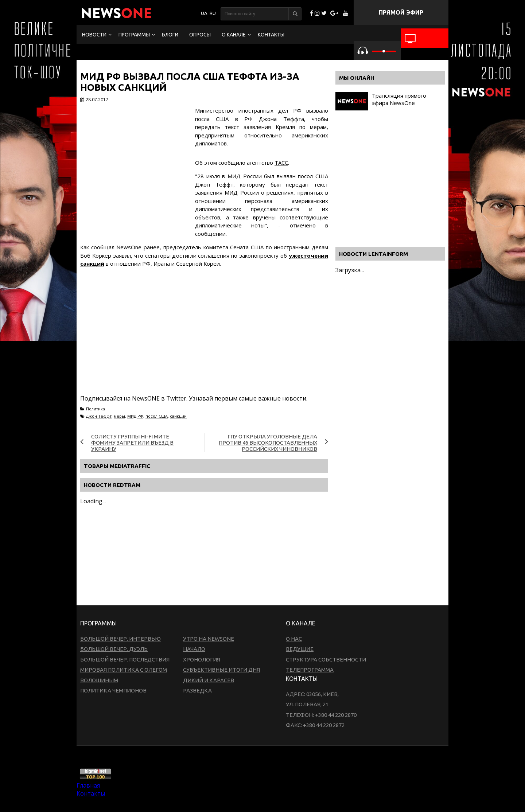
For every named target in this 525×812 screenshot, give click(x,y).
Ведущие (300, 649)
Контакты (271, 35)
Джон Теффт (99, 416)
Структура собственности (326, 659)
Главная (88, 785)
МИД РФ (135, 416)
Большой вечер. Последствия (125, 659)
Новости (94, 35)
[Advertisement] (213, 340)
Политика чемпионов (113, 690)
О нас (294, 639)
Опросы (200, 35)
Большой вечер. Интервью (120, 639)
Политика (96, 409)
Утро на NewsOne (209, 639)
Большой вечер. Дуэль (114, 649)
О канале (234, 35)
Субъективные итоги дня (221, 670)
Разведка (197, 690)
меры (119, 416)
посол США (157, 416)
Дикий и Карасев (209, 680)
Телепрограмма (310, 670)
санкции (178, 416)
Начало (194, 649)
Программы (134, 35)
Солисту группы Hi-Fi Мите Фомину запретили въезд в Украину (132, 443)
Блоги (170, 35)
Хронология (202, 659)
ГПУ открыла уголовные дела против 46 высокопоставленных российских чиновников (268, 443)
